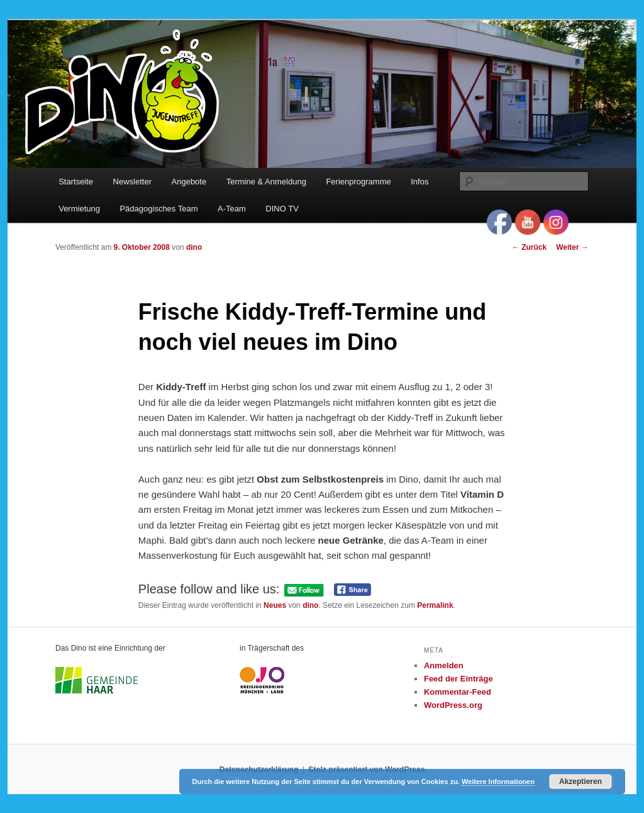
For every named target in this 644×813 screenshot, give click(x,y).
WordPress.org (453, 705)
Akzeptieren (580, 782)
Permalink (435, 605)
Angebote (189, 182)
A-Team (232, 209)
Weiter (572, 247)
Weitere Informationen (498, 782)
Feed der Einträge (458, 679)
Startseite (76, 182)
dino (194, 247)
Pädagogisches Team (158, 209)
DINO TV (282, 209)
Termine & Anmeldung (266, 182)
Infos (419, 182)
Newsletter (132, 182)
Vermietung (79, 209)
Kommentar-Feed (458, 692)
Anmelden (444, 665)
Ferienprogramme (358, 182)
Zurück (529, 247)
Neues (275, 605)
